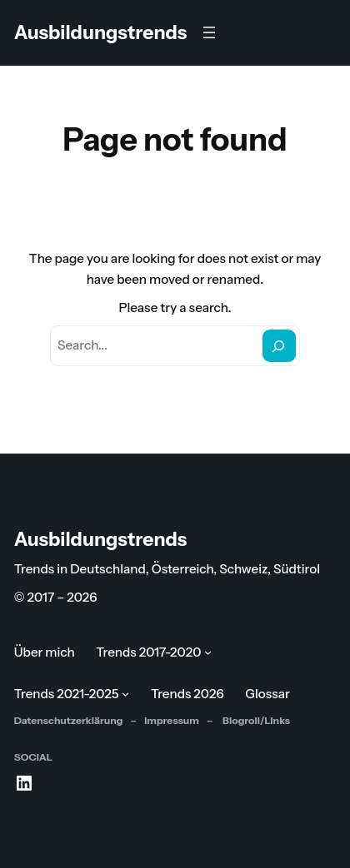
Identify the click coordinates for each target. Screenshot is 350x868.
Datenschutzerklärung (69, 720)
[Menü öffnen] (209, 32)
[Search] (279, 345)
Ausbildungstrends (101, 32)
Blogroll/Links (255, 720)
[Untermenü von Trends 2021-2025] (125, 694)
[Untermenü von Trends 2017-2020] (208, 652)
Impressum (172, 720)
